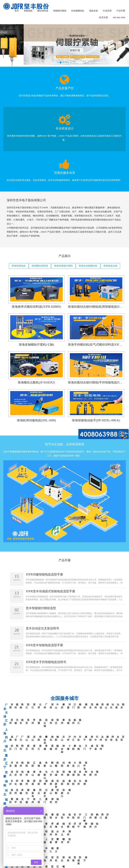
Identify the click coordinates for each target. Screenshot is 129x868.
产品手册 (121, 11)
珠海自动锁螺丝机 (88, 266)
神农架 (63, 749)
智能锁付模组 (60, 11)
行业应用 (107, 11)
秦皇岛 (33, 793)
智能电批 (28, 11)
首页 (17, 11)
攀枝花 (46, 740)
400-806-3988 (119, 17)
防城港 (79, 861)
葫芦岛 (85, 766)
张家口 (63, 793)
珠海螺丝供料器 (40, 266)
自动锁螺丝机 (78, 11)
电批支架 (94, 11)
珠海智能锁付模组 (63, 266)
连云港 (46, 723)
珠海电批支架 (110, 266)
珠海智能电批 (19, 266)
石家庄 (46, 793)
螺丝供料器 (43, 11)
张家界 (57, 784)
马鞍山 (46, 775)
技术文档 (104, 17)
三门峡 (85, 818)
